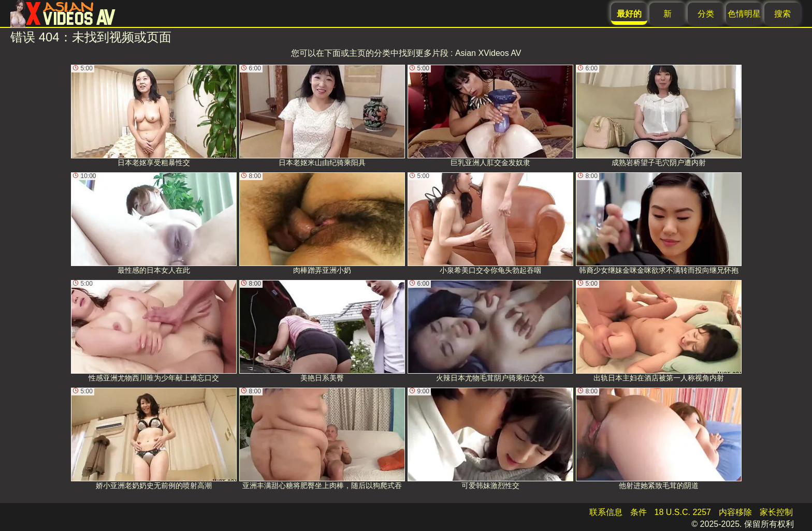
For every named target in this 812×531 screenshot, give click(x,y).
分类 (706, 14)
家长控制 (776, 512)
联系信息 (606, 512)
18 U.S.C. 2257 (683, 512)
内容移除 (735, 512)
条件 (639, 512)
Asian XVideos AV (488, 53)
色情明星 (744, 14)
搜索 (782, 14)
